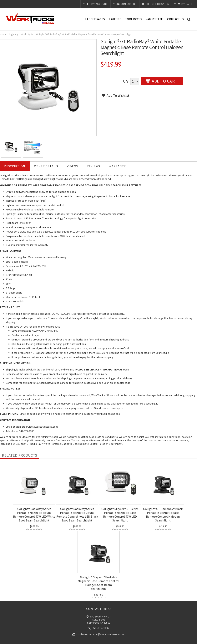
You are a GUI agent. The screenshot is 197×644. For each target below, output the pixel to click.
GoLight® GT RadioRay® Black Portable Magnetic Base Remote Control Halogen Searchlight (163, 515)
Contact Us (176, 19)
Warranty (117, 166)
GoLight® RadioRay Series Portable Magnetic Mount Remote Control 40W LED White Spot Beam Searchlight (34, 515)
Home (3, 34)
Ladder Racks (95, 19)
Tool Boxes (134, 19)
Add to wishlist (116, 96)
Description (15, 166)
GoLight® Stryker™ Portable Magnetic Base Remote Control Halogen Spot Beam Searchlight (98, 583)
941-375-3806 (99, 628)
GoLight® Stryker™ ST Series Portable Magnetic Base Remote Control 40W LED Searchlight (120, 515)
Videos (72, 166)
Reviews (93, 166)
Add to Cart (162, 81)
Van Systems (155, 19)
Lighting (115, 19)
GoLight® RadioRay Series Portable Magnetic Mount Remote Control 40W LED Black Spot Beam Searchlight (77, 515)
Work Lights (27, 34)
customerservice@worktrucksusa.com (99, 634)
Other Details (46, 166)
